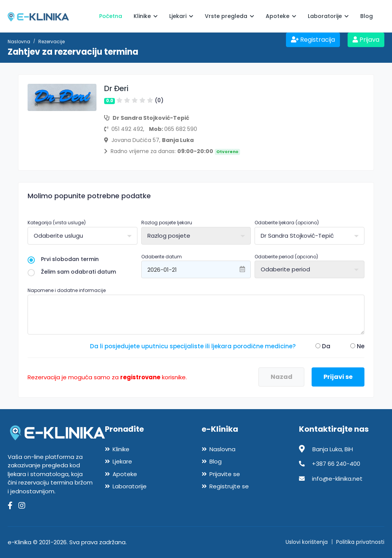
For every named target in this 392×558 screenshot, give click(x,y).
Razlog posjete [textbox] (169, 236)
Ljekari (181, 16)
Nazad (282, 377)
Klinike (146, 16)
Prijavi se (338, 377)
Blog (367, 16)
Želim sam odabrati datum (72, 272)
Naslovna (19, 42)
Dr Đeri (116, 88)
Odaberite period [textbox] (285, 269)
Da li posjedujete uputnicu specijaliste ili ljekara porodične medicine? (193, 346)
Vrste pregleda (229, 16)
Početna (111, 16)
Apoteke (281, 16)
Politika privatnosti (360, 542)
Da (323, 346)
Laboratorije (328, 16)
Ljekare (122, 461)
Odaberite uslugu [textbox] (58, 236)
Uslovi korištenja (307, 542)
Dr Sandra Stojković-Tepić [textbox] (297, 236)
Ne (357, 346)
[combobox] (82, 236)
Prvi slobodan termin (63, 259)
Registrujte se (229, 486)
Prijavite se (225, 474)
